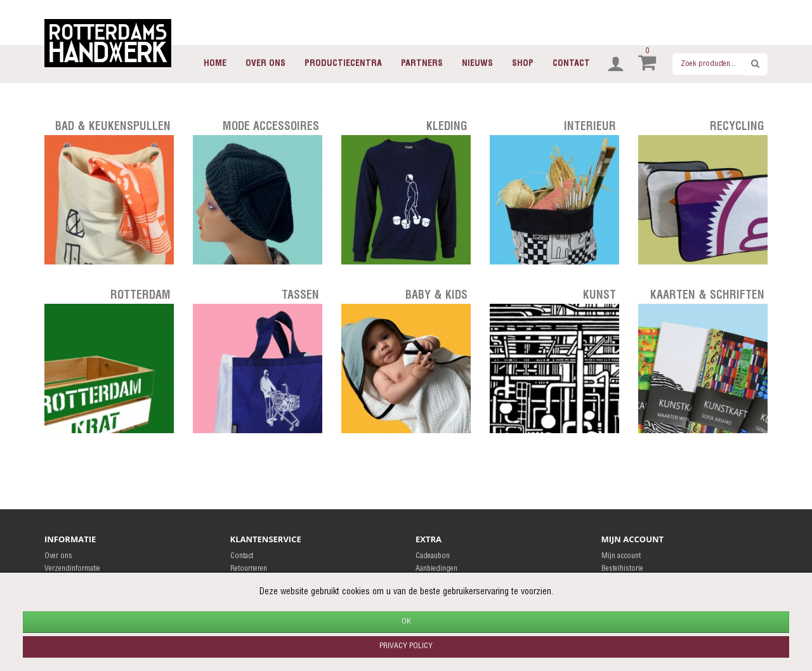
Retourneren (249, 569)
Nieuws (477, 64)
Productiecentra (343, 64)
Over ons (265, 64)
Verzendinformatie (72, 569)
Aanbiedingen (436, 569)
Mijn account (621, 556)
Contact (571, 64)
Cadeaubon (433, 556)
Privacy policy (406, 646)
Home (215, 64)
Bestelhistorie (622, 569)
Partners (422, 64)
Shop (523, 64)
